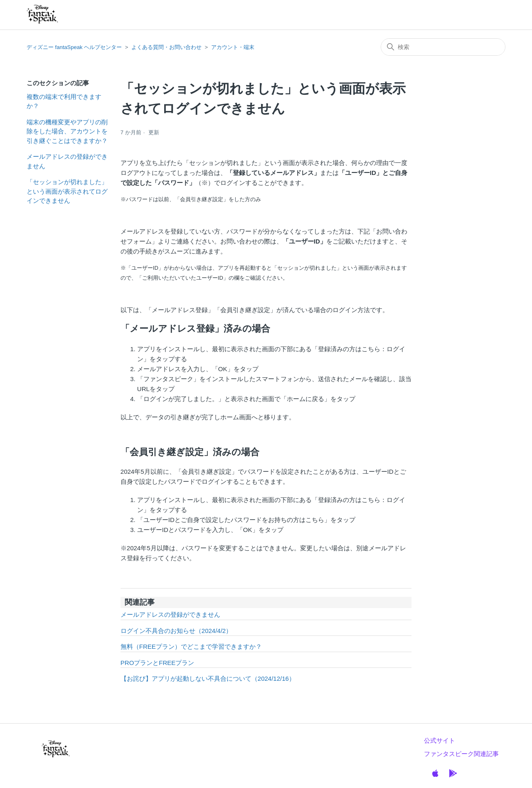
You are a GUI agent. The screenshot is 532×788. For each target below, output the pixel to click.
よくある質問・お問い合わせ (166, 47)
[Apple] (435, 773)
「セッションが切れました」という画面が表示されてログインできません (67, 191)
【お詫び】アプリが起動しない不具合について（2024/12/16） (208, 678)
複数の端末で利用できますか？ (64, 101)
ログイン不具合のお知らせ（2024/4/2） (176, 631)
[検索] (443, 47)
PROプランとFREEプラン (158, 663)
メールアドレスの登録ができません (67, 161)
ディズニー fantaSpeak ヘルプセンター (74, 47)
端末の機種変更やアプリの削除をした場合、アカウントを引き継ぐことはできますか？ (67, 131)
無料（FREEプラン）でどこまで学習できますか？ (191, 646)
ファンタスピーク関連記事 (461, 754)
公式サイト (440, 740)
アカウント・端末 (233, 47)
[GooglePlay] (453, 773)
